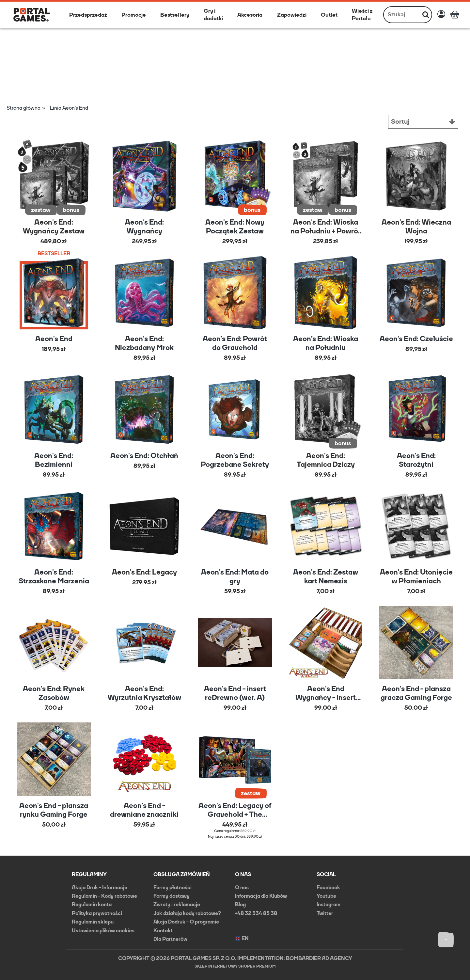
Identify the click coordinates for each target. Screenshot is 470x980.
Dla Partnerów (170, 939)
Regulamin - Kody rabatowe (104, 896)
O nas (242, 887)
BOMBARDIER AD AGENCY (319, 958)
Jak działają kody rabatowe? (187, 913)
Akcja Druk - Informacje (100, 887)
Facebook (328, 887)
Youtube (326, 896)
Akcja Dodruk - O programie (186, 921)
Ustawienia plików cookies (103, 930)
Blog (240, 904)
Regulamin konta (92, 904)
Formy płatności (172, 887)
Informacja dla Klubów (261, 896)
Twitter (325, 913)
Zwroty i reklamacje (177, 904)
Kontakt (163, 930)
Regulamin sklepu (93, 921)
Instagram (329, 904)
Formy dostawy (172, 896)
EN (242, 938)
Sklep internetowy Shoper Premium (235, 966)
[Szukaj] (426, 15)
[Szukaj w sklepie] (402, 15)
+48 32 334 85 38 (256, 913)
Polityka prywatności (97, 913)
